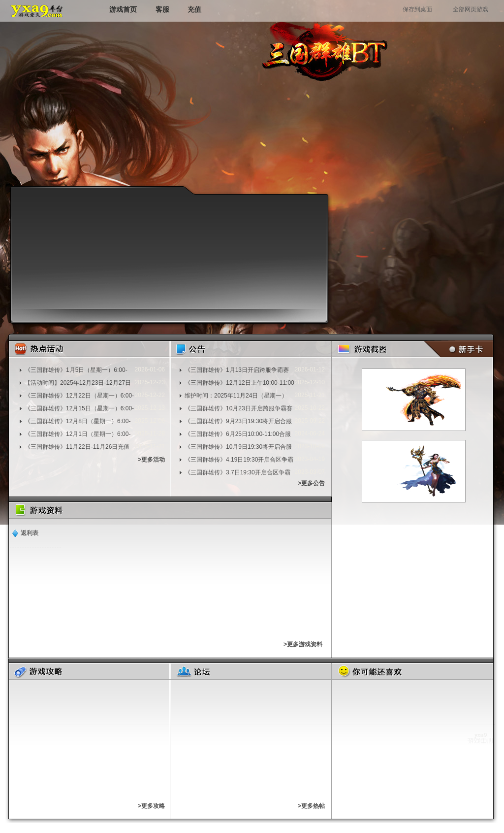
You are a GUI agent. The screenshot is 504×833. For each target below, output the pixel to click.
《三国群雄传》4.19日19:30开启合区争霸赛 (239, 460)
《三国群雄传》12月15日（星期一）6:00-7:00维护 (79, 408)
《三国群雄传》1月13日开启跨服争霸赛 (237, 370)
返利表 (30, 533)
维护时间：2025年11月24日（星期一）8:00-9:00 (236, 396)
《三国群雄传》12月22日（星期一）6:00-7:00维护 (79, 396)
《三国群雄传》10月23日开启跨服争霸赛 (238, 408)
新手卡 (457, 349)
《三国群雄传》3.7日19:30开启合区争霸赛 (237, 472)
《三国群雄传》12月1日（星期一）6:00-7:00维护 (78, 434)
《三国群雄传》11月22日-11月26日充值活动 (77, 447)
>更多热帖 (311, 806)
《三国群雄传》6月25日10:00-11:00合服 (238, 434)
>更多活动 (151, 460)
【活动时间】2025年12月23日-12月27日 (78, 383)
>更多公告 (311, 483)
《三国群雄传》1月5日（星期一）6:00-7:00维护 (76, 370)
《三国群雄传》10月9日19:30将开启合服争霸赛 (238, 447)
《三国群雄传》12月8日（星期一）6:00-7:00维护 (78, 421)
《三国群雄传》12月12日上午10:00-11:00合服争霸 (239, 383)
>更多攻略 (151, 806)
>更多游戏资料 (303, 644)
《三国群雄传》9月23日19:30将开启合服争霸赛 (238, 421)
